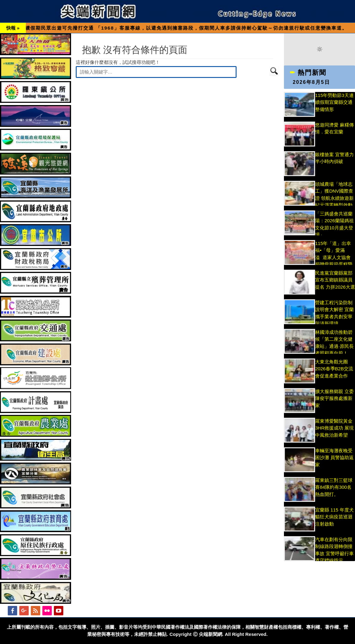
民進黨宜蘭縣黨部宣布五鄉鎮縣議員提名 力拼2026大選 (335, 280)
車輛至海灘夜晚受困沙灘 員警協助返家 (334, 458)
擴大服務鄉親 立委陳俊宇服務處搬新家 (334, 398)
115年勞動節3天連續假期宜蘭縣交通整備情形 (334, 102)
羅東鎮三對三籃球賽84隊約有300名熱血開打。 (334, 487)
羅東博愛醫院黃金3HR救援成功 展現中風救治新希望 (334, 428)
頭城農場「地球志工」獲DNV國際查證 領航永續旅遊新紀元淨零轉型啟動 (334, 198)
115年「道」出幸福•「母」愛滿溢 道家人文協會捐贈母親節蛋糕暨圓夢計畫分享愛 (334, 257)
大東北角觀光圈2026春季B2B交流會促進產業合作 (334, 369)
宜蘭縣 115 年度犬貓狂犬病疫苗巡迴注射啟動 (334, 517)
